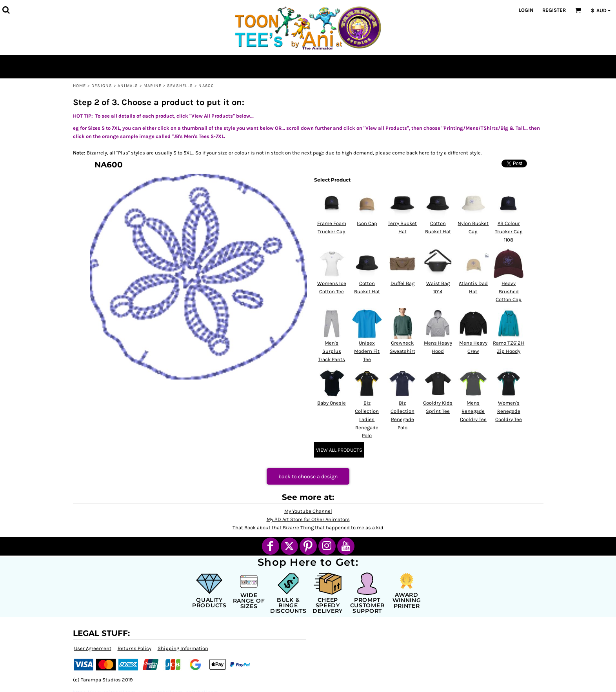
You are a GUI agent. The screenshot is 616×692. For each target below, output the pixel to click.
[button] (6, 10)
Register (554, 10)
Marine (153, 86)
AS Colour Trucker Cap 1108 (509, 232)
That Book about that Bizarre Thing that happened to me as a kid (308, 528)
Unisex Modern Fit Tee (367, 351)
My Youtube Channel (308, 511)
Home (79, 86)
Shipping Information (183, 648)
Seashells (180, 86)
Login (526, 10)
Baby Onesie (332, 403)
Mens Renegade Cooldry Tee (473, 411)
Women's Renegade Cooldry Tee (509, 411)
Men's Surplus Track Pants (332, 351)
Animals (128, 86)
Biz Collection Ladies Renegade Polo (367, 419)
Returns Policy (134, 648)
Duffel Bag (402, 283)
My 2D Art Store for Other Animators (308, 519)
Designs (102, 86)
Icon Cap (367, 223)
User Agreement (93, 648)
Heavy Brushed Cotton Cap (509, 292)
